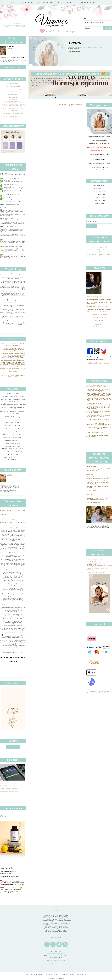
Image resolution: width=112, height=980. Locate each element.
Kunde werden (27, 2)
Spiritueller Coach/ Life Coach (13, 408)
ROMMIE (10, 47)
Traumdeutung (13, 444)
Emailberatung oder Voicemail (13, 458)
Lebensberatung (13, 441)
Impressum (48, 974)
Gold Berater (99, 195)
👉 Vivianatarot (5, 274)
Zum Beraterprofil (74, 52)
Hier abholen (14, 29)
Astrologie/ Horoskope (13, 396)
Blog (60, 2)
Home (13, 2)
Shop (4, 816)
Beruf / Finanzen (13, 426)
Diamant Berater (99, 198)
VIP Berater (99, 204)
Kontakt (71, 2)
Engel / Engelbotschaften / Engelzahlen (13, 412)
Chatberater (13, 455)
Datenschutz (64, 974)
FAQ (95, 2)
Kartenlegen (13, 393)
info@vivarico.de (99, 320)
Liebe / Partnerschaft (13, 429)
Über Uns (84, 2)
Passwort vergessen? (93, 32)
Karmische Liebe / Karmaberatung (13, 417)
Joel (9, 474)
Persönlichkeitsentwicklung (14, 404)
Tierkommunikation (13, 438)
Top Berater (99, 188)
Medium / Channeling (13, 435)
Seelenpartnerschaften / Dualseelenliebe (13, 422)
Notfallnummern (82, 974)
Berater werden (45, 2)
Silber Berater (99, 192)
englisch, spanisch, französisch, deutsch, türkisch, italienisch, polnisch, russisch (13, 449)
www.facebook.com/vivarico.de (96, 360)
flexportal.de (60, 979)
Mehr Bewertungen (13, 67)
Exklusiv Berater (99, 201)
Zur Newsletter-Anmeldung (56, 960)
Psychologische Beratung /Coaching (13, 400)
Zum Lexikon (13, 747)
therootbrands (5, 873)
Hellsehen (13, 432)
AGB (56, 974)
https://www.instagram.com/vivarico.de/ (99, 357)
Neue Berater (99, 185)
